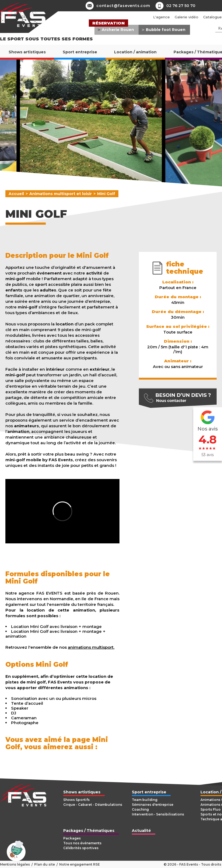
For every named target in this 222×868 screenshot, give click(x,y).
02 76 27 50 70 (181, 6)
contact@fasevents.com (118, 6)
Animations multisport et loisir (61, 194)
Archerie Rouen (118, 30)
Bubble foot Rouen (166, 30)
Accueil (16, 194)
